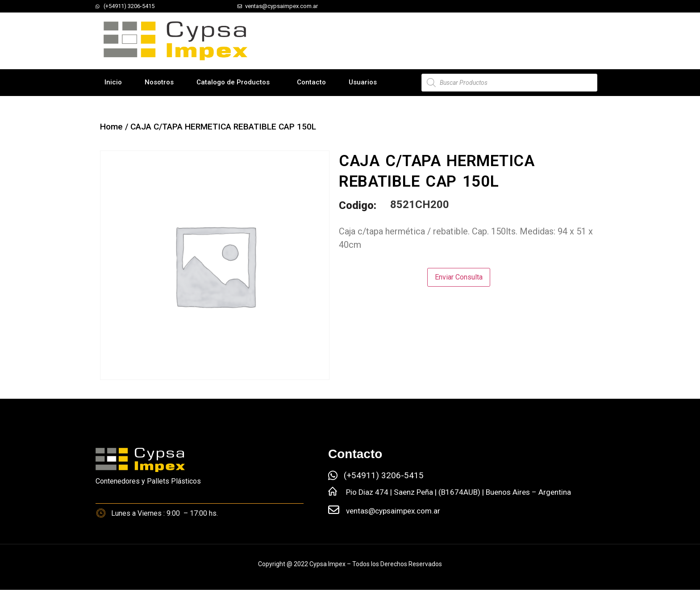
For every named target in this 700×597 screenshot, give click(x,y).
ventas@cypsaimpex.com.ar (393, 511)
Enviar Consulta (459, 277)
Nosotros (159, 82)
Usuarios (363, 82)
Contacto (311, 82)
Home (111, 127)
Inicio (113, 82)
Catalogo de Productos (233, 82)
